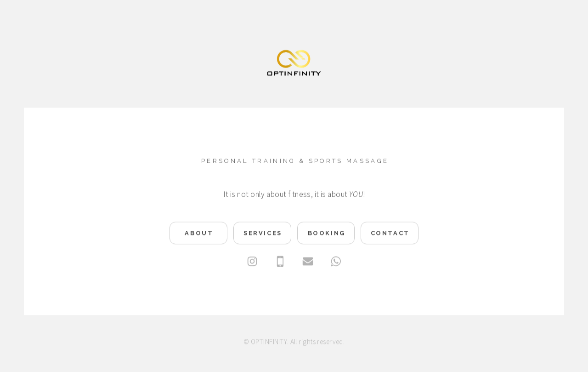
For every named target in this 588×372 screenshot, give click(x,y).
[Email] (308, 262)
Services (263, 234)
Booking (327, 234)
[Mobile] (280, 262)
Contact (390, 234)
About (199, 234)
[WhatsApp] (336, 262)
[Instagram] (252, 262)
